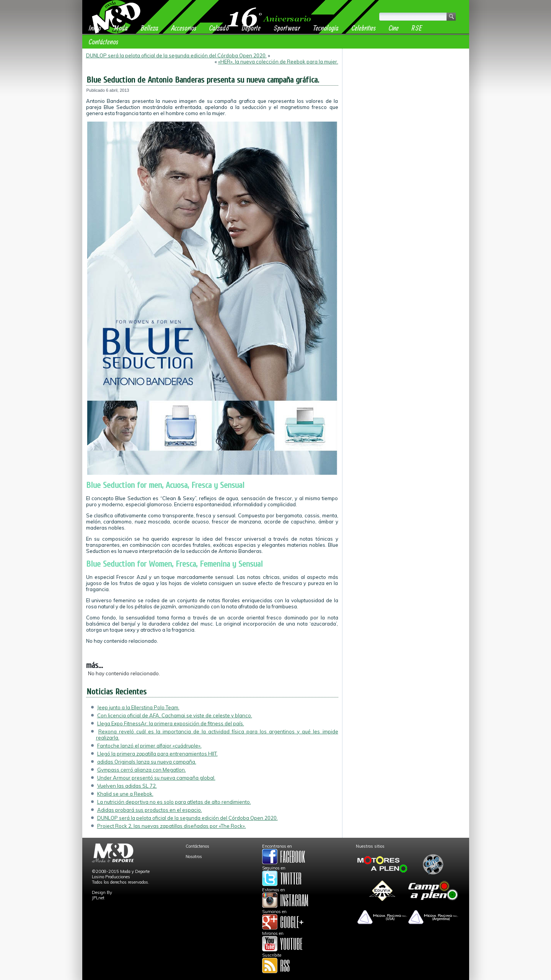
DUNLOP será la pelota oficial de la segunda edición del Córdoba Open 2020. (176, 55)
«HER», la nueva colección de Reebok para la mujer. (278, 62)
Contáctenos (104, 41)
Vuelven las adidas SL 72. (127, 786)
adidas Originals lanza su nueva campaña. (147, 762)
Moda (121, 28)
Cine (394, 28)
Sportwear (287, 28)
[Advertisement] (406, 100)
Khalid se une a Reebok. (125, 794)
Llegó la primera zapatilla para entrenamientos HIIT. (157, 754)
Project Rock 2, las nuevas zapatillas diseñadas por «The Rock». (172, 826)
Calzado (219, 28)
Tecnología (326, 28)
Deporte (251, 28)
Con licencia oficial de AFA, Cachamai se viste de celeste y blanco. (175, 715)
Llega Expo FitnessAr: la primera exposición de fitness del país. (171, 723)
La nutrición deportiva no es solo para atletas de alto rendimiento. (174, 802)
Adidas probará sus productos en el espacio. (150, 810)
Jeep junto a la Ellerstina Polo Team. (138, 707)
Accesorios (184, 28)
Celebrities (364, 28)
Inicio (95, 28)
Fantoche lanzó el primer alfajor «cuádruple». (149, 746)
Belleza (150, 28)
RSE (417, 28)
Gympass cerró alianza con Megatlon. (142, 770)
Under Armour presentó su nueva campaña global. (156, 778)
